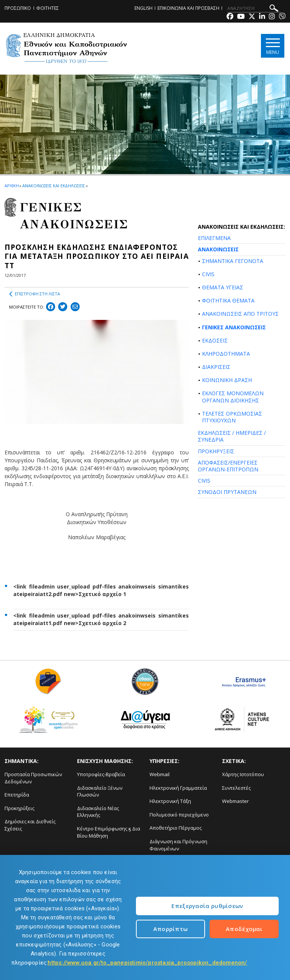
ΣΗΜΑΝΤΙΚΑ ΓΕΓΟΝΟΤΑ (233, 261)
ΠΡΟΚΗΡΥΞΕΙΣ (216, 451)
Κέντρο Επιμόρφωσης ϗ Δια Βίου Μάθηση (109, 832)
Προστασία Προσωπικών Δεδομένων (33, 778)
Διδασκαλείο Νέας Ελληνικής (98, 812)
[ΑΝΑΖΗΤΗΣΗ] (254, 8)
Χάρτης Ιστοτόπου (243, 774)
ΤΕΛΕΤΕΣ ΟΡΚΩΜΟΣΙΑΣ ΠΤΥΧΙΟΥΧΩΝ (232, 417)
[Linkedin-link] (262, 17)
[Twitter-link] (252, 17)
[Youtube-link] (241, 17)
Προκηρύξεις (19, 808)
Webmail (160, 774)
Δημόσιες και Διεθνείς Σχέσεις (30, 825)
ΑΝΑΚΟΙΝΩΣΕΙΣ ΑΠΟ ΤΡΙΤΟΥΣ (240, 314)
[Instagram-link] (272, 17)
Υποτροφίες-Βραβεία (101, 774)
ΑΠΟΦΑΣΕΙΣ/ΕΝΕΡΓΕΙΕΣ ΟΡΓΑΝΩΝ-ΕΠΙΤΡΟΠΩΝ (228, 466)
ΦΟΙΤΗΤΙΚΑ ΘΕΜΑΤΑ (228, 300)
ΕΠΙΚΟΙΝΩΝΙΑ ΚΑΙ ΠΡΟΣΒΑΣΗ (188, 8)
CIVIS (208, 274)
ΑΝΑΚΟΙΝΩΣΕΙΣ (218, 249)
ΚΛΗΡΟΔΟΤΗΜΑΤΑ (226, 354)
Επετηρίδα (17, 795)
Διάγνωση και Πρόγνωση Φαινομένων (178, 845)
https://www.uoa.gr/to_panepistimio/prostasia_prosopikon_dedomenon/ (147, 963)
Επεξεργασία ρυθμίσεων (207, 906)
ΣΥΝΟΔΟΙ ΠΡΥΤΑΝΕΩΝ (227, 492)
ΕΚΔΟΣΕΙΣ (215, 340)
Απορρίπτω (171, 929)
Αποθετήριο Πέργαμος (176, 828)
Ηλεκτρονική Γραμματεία (178, 788)
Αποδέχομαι (244, 929)
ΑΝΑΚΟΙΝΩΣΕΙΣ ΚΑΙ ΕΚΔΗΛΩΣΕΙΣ (53, 186)
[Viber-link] (282, 17)
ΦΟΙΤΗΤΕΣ (48, 8)
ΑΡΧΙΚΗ (12, 186)
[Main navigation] (272, 46)
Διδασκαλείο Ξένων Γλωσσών (100, 791)
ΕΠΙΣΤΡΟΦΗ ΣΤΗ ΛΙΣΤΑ (35, 294)
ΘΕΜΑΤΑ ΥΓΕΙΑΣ (223, 287)
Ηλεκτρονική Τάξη (170, 801)
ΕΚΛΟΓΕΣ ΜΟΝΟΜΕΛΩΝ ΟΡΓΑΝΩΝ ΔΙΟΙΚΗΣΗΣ (233, 397)
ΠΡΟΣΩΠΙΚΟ (18, 8)
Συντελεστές (236, 788)
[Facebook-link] (230, 17)
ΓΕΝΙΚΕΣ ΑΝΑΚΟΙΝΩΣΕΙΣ (234, 327)
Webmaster (235, 801)
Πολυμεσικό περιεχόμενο (179, 815)
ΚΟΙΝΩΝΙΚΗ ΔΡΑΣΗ (227, 380)
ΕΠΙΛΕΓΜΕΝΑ (214, 238)
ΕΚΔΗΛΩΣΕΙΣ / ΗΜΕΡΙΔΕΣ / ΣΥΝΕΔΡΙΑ (232, 436)
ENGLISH (143, 8)
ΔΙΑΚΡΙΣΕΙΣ (216, 367)
